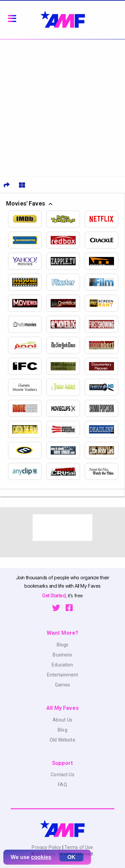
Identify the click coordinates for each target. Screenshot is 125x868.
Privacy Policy (47, 847)
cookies (41, 857)
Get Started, (55, 596)
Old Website (62, 740)
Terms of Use (78, 847)
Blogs (63, 645)
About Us (62, 720)
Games (63, 685)
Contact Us (62, 775)
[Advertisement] (62, 105)
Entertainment (63, 675)
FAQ (62, 785)
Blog (62, 730)
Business (62, 655)
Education (62, 665)
